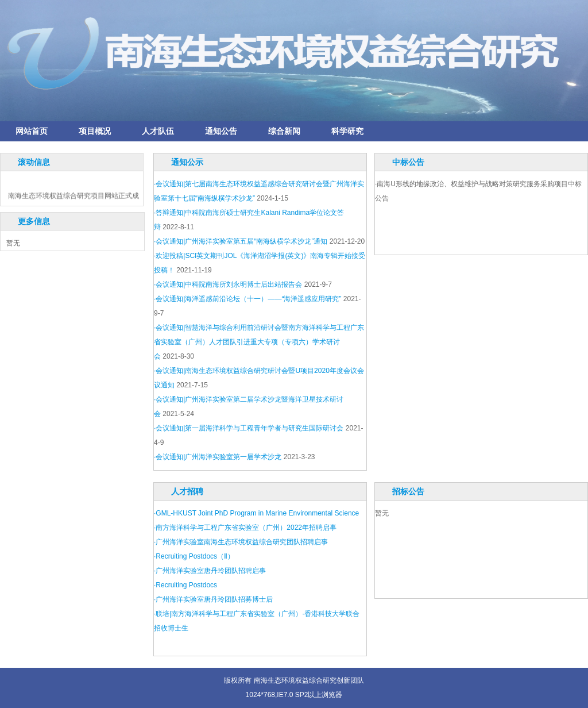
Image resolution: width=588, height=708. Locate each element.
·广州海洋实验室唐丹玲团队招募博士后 (213, 599)
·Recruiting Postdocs (185, 585)
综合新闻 (284, 131)
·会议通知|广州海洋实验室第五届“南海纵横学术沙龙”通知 (241, 241)
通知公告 (221, 131)
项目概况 (95, 131)
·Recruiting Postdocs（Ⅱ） (194, 556)
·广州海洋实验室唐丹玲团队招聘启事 (210, 571)
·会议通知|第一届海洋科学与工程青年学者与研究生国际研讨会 (249, 428)
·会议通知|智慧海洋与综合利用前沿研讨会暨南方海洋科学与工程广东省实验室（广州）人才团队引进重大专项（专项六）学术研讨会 (259, 342)
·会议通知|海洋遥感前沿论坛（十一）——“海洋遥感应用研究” (247, 299)
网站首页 (32, 131)
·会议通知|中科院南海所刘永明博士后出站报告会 (228, 284)
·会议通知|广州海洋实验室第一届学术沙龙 (218, 457)
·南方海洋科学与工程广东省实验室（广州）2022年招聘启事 (245, 528)
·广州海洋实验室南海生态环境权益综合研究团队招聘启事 (241, 542)
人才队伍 (158, 131)
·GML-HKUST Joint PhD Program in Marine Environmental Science (256, 513)
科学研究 (347, 131)
